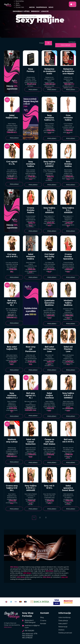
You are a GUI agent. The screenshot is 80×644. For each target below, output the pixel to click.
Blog (42, 617)
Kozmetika (20, 1)
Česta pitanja (63, 621)
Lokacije (45, 11)
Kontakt (43, 624)
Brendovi (35, 11)
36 (48, 43)
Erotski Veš (20, 7)
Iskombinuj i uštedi (21, 11)
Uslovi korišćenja (64, 617)
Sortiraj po (72, 42)
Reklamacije (63, 627)
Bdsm (18, 5)
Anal (18, 3)
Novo (51, 7)
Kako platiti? (63, 624)
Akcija (32, 7)
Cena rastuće (66, 45)
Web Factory (8, 627)
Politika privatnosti (65, 633)
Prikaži (42, 43)
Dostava (61, 630)
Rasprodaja (42, 7)
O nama (43, 621)
